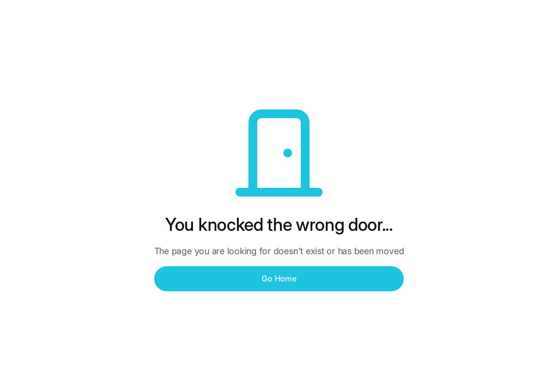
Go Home (279, 278)
